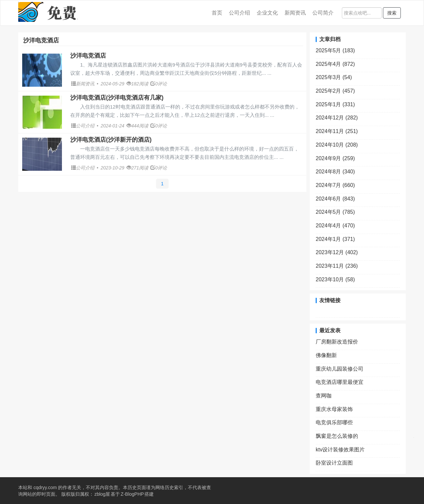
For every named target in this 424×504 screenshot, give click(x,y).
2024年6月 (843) (335, 199)
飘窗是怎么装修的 (337, 436)
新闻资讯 (295, 13)
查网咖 (324, 396)
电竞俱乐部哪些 (334, 422)
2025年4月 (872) (335, 64)
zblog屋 (102, 494)
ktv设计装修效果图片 (340, 450)
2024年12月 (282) (337, 118)
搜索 (392, 13)
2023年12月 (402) (337, 252)
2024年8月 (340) (335, 172)
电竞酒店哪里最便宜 (340, 382)
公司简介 (323, 13)
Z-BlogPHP (132, 494)
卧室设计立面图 (334, 463)
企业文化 (267, 13)
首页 (217, 13)
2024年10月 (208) (337, 145)
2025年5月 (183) (335, 50)
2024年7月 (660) (335, 185)
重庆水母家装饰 (334, 409)
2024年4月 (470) (335, 226)
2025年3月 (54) (334, 77)
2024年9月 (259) (335, 158)
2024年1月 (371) (335, 239)
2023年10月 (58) (335, 279)
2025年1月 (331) (335, 104)
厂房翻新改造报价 (337, 342)
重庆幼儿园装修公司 (340, 369)
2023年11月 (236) (337, 266)
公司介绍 (239, 13)
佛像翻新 (326, 355)
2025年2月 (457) (335, 91)
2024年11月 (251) (337, 131)
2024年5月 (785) (335, 212)
